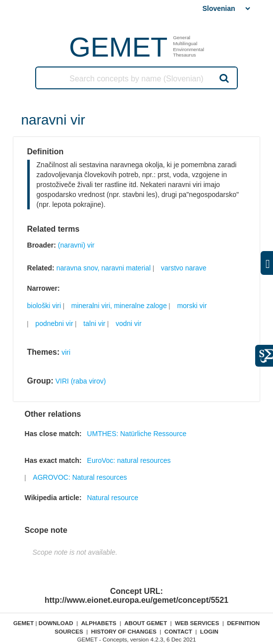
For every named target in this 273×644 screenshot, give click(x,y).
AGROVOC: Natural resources (80, 477)
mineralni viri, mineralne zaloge (119, 306)
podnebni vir (54, 323)
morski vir (192, 306)
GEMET (118, 47)
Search (223, 78)
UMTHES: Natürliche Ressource (137, 434)
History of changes (124, 631)
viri (66, 352)
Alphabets (99, 623)
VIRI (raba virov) (81, 381)
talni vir (94, 323)
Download (56, 623)
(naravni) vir (76, 245)
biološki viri (44, 306)
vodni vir (128, 323)
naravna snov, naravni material (104, 268)
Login (209, 631)
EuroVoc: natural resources (129, 460)
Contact (178, 631)
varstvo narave (184, 268)
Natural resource (112, 498)
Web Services (197, 623)
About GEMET (146, 623)
